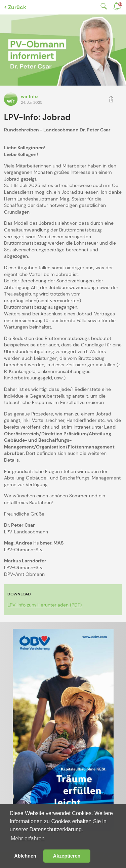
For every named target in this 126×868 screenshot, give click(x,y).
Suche (102, 6)
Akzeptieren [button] (67, 856)
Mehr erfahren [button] (28, 839)
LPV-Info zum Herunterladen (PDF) (45, 605)
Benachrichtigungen (120, 4)
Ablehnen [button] (25, 856)
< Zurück (15, 7)
